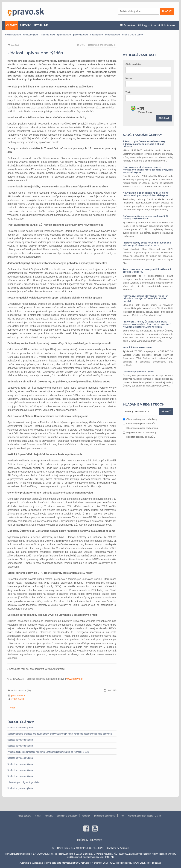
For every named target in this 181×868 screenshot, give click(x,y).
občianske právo (13, 35)
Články (84, 840)
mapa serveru (24, 816)
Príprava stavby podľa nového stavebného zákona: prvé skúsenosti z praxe (147, 244)
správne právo (64, 35)
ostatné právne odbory (133, 35)
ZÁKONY (25, 25)
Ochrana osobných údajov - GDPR (145, 816)
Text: (128, 92)
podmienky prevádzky (67, 816)
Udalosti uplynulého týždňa (20, 728)
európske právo (113, 35)
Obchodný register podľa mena (140, 428)
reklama (49, 816)
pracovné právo (81, 35)
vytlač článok (18, 699)
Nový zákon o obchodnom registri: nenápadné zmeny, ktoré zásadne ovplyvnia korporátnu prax (148, 170)
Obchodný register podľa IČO (140, 424)
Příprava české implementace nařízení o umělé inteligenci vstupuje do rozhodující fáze (48, 752)
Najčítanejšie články (142, 135)
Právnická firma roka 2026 (137, 347)
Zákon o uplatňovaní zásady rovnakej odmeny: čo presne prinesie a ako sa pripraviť (144, 144)
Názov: (129, 78)
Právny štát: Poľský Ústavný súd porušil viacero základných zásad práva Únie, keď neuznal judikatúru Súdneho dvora (147, 324)
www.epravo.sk (75, 679)
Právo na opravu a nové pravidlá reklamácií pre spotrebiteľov (147, 271)
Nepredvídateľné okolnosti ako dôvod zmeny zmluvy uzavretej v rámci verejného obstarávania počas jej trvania (60, 734)
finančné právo (48, 35)
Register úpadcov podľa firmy (140, 432)
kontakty (86, 816)
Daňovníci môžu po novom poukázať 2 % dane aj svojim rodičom (145, 217)
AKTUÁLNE (41, 25)
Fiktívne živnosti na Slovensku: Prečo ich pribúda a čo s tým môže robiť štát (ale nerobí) (146, 299)
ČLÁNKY (11, 25)
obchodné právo (31, 35)
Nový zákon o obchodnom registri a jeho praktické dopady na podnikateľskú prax (146, 194)
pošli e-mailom (19, 695)
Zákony (97, 840)
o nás (38, 816)
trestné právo (97, 35)
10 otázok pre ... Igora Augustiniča (23, 782)
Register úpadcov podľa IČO (139, 437)
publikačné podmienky (105, 816)
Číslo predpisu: (134, 64)
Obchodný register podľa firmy (140, 419)
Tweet (12, 708)
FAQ (122, 816)
